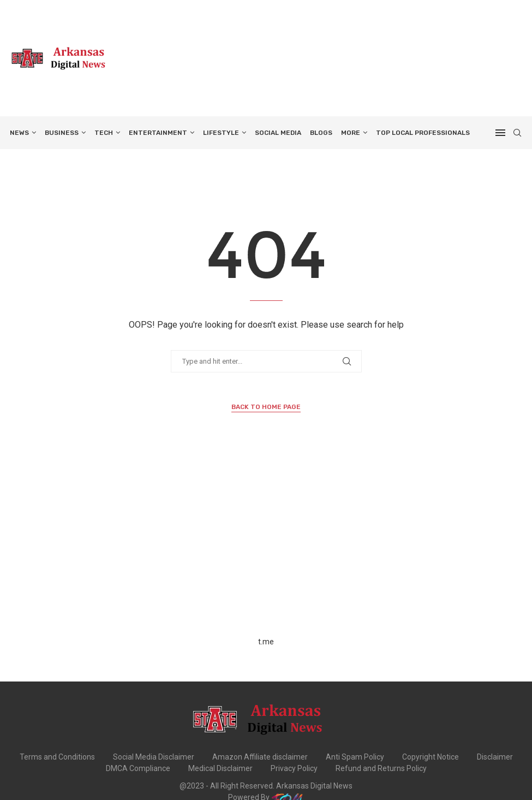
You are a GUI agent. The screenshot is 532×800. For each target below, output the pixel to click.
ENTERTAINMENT (158, 133)
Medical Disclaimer (220, 768)
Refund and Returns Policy (381, 768)
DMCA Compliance (138, 768)
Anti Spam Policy (355, 757)
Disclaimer (495, 757)
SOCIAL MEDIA (278, 133)
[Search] (517, 133)
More (351, 133)
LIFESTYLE (221, 133)
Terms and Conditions (57, 757)
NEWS (19, 133)
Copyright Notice (431, 757)
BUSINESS (62, 133)
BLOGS (321, 133)
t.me (266, 642)
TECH (104, 133)
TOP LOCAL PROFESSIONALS (423, 133)
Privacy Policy (294, 768)
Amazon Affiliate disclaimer (260, 757)
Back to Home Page (266, 407)
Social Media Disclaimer (154, 757)
